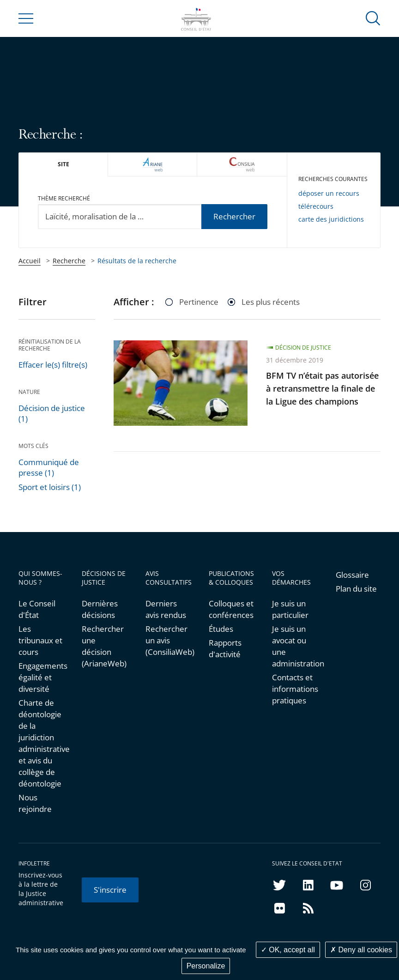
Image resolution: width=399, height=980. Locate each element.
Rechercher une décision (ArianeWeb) (104, 646)
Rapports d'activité (225, 648)
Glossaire (352, 575)
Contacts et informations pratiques (294, 689)
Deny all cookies (361, 950)
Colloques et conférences (231, 609)
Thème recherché (64, 198)
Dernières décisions (100, 609)
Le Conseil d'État (37, 609)
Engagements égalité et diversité (41, 677)
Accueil (30, 261)
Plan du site (356, 589)
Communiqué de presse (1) (49, 467)
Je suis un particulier (290, 609)
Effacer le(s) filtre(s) (53, 365)
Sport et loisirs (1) (50, 487)
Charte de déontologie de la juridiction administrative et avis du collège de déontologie (41, 743)
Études (221, 629)
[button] (373, 18)
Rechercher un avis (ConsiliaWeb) (168, 640)
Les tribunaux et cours (40, 640)
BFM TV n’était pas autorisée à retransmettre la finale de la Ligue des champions (322, 388)
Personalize (206, 966)
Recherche (69, 261)
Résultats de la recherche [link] (137, 261)
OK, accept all (288, 950)
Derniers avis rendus (166, 609)
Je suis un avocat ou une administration (294, 646)
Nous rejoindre (35, 803)
